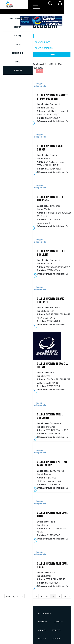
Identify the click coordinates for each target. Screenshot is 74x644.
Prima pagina (44, 613)
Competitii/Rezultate (18, 18)
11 (47, 596)
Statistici (56, 630)
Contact (56, 639)
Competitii (58, 622)
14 (64, 596)
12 (53, 596)
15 (70, 596)
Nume (40, 71)
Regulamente (18, 53)
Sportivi (18, 27)
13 (59, 596)
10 (41, 596)
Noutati (18, 62)
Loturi (18, 44)
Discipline (43, 622)
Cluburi (18, 36)
